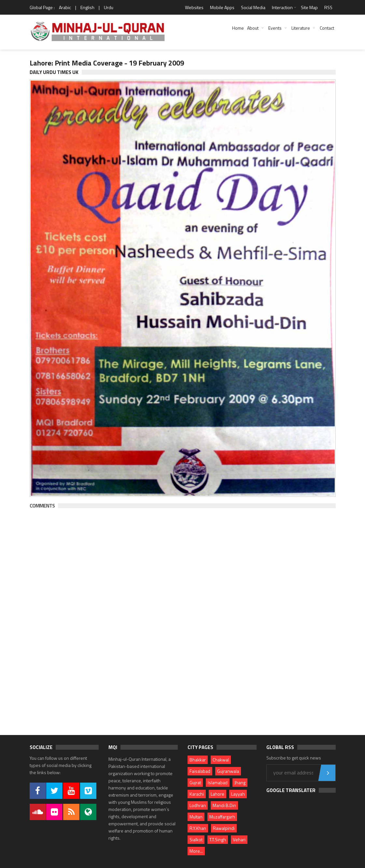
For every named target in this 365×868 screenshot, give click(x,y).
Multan (196, 817)
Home (238, 28)
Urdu (109, 7)
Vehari (239, 839)
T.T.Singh (218, 839)
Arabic (65, 7)
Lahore (218, 794)
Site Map (309, 7)
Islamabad (218, 782)
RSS (328, 7)
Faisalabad (200, 771)
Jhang (240, 782)
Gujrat (195, 782)
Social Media (253, 7)
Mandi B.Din (224, 805)
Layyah (238, 794)
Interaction (282, 7)
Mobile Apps (222, 7)
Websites (194, 7)
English (87, 7)
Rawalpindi (224, 828)
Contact (327, 28)
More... (196, 851)
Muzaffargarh (222, 817)
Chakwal (221, 760)
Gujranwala (228, 771)
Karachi (197, 794)
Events (275, 28)
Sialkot (196, 839)
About (253, 28)
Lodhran (198, 805)
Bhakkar (198, 760)
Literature (301, 28)
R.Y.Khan (198, 828)
